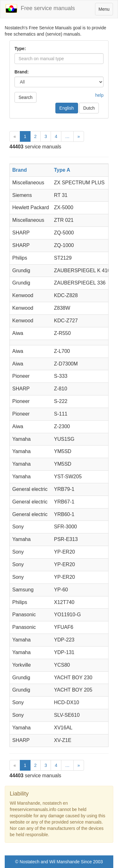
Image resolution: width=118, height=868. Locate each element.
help (99, 95)
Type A (62, 170)
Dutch (89, 108)
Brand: (22, 72)
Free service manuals (40, 9)
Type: (20, 49)
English (67, 108)
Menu (106, 11)
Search (25, 97)
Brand (20, 170)
